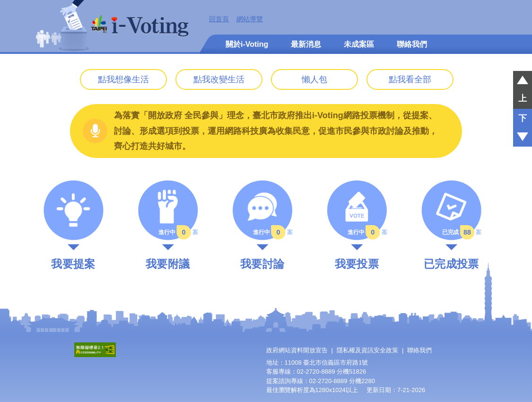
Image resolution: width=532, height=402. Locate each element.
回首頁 (219, 19)
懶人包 (314, 79)
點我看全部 (410, 79)
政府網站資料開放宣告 (297, 350)
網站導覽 (250, 19)
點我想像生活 (123, 79)
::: (204, 19)
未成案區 (359, 44)
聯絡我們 (412, 44)
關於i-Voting (247, 44)
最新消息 (306, 44)
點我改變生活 (219, 79)
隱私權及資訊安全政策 (367, 350)
